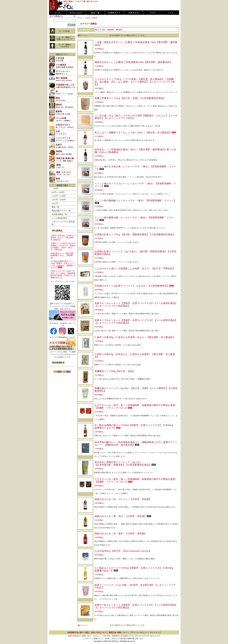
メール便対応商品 (59, 218)
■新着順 (119, 30)
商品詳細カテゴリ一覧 (61, 211)
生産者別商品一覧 (59, 214)
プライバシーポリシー (139, 632)
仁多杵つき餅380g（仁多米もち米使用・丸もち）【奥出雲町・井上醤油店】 (63, 238)
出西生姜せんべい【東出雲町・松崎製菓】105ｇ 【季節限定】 (63, 255)
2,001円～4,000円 (59, 200)
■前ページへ (83, 35)
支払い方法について (99, 632)
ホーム (80, 18)
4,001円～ (56, 203)
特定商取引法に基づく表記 (78, 632)
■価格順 (110, 30)
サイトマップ (155, 632)
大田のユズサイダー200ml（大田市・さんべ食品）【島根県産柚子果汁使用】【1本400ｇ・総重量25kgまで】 (63, 274)
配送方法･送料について (119, 632)
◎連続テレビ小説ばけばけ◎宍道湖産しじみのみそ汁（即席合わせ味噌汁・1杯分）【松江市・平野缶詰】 (63, 246)
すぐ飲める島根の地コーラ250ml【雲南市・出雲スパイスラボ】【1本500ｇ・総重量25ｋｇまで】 (63, 264)
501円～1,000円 (58, 192)
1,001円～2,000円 (59, 196)
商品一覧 (55, 207)
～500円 (55, 189)
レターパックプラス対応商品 (63, 223)
